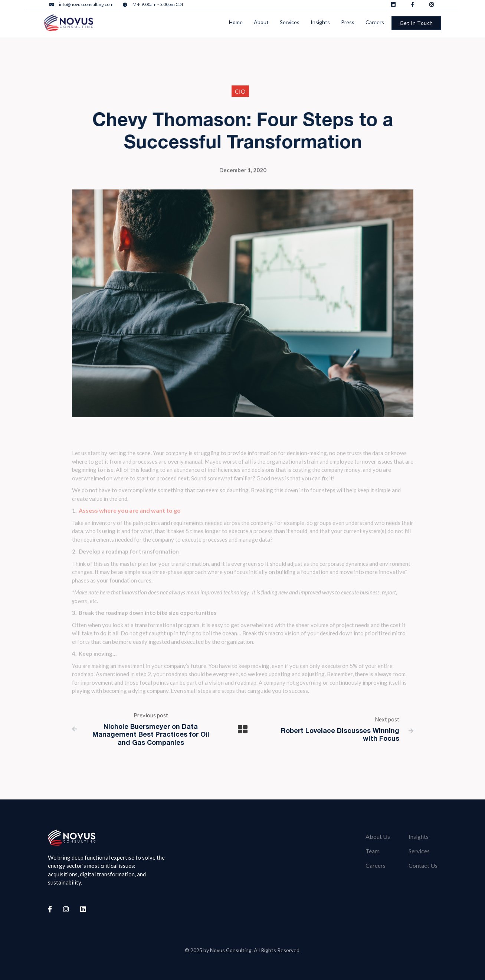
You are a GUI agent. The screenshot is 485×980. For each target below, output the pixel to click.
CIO (235, 91)
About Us (378, 836)
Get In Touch (416, 23)
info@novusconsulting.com (86, 4)
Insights (419, 836)
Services (419, 851)
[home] (69, 23)
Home (236, 22)
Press (348, 22)
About (261, 22)
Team (373, 851)
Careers (376, 865)
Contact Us (423, 865)
